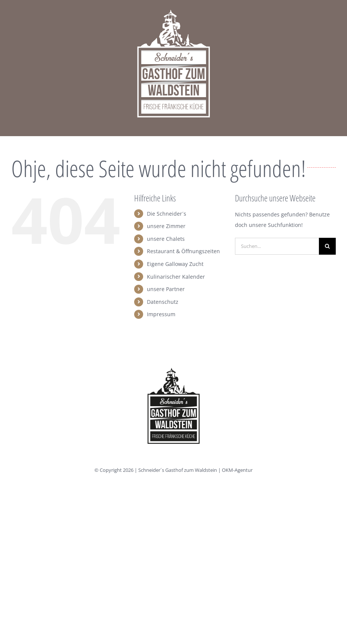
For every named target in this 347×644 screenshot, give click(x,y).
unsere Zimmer (166, 226)
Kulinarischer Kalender (176, 277)
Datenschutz (163, 302)
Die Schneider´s (167, 214)
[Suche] (327, 246)
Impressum (161, 314)
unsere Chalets (166, 239)
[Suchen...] (277, 246)
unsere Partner (166, 289)
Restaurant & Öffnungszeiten (183, 251)
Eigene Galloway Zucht (175, 264)
